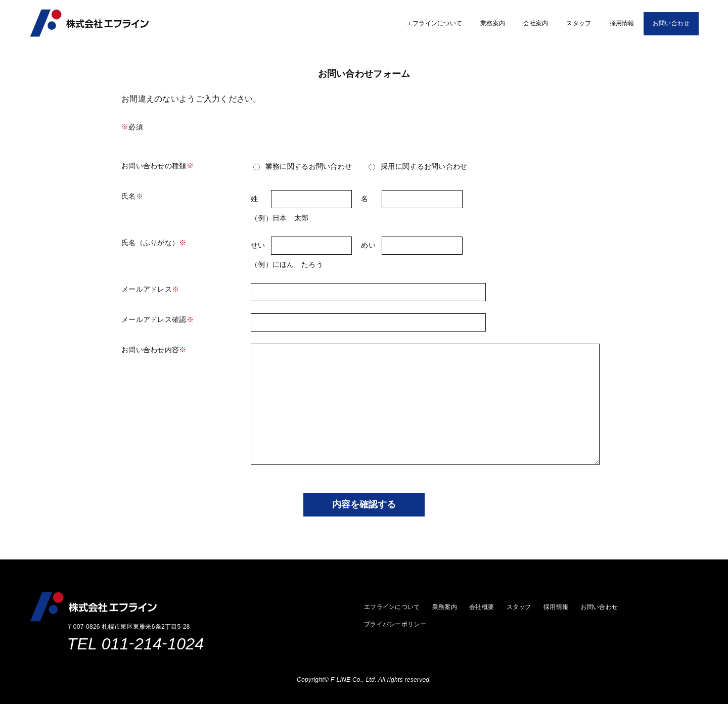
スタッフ (579, 23)
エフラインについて (435, 23)
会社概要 (482, 607)
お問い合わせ (671, 23)
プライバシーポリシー (395, 624)
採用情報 (622, 23)
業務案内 (493, 23)
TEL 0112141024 (136, 644)
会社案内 (536, 23)
